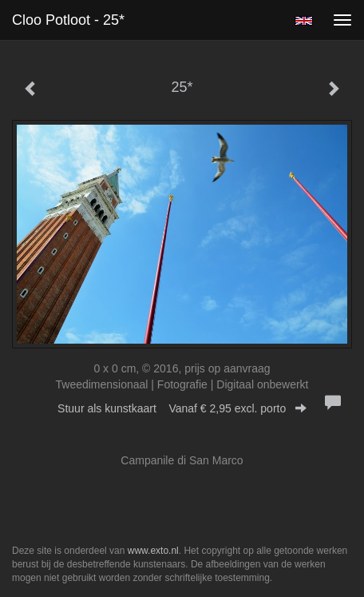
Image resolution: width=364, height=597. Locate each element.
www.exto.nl (153, 551)
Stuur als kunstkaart (182, 408)
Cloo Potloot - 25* (68, 20)
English (304, 21)
